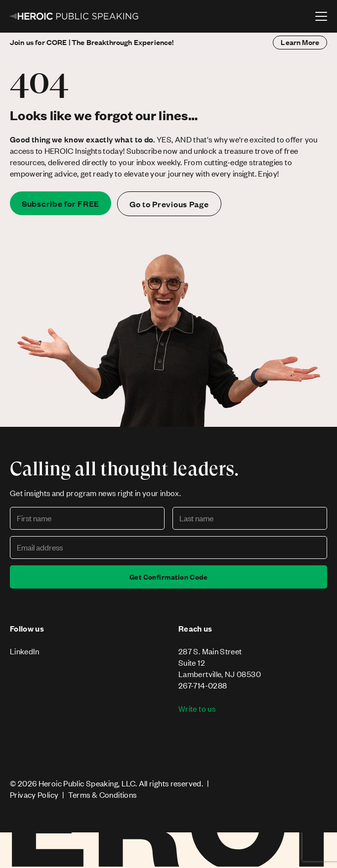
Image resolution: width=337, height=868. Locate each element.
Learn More (300, 42)
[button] (321, 16)
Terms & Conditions (103, 795)
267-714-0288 (203, 685)
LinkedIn (25, 651)
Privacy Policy (34, 795)
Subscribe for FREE (61, 203)
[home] (75, 16)
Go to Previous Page (169, 204)
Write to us (197, 708)
